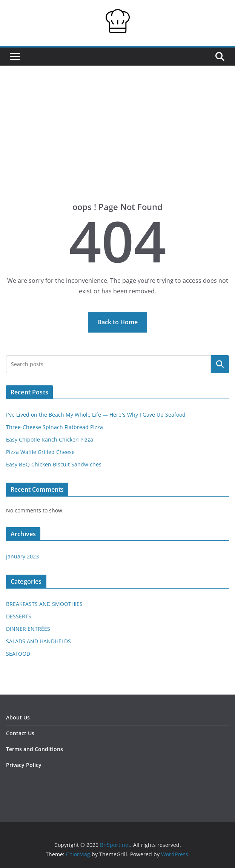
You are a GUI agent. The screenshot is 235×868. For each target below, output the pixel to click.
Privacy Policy (24, 765)
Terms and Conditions (35, 749)
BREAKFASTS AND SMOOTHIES (44, 604)
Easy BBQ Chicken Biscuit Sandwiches (54, 464)
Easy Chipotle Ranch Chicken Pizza (50, 439)
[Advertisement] (118, 145)
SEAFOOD (18, 654)
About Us (18, 717)
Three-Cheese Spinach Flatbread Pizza (55, 427)
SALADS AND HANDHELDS (38, 641)
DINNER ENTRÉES (28, 629)
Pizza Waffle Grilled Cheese (40, 452)
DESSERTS (19, 616)
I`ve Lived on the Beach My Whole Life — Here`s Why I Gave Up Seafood (96, 415)
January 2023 (22, 556)
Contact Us (20, 733)
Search (220, 364)
